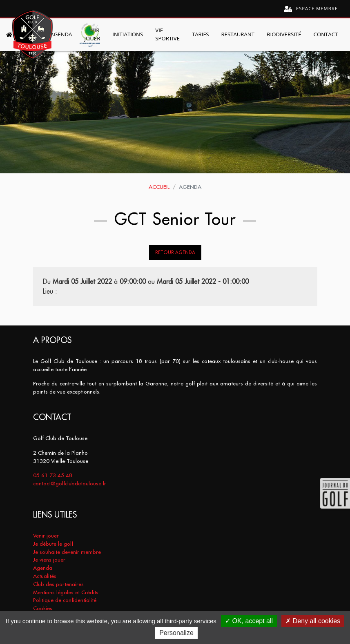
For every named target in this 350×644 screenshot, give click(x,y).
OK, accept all (249, 621)
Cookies (43, 608)
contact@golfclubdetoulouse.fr (70, 484)
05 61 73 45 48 (53, 475)
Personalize (176, 633)
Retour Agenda (175, 252)
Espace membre (311, 9)
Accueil (159, 187)
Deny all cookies (313, 621)
